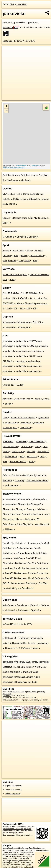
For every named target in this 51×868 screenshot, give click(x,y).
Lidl (18, 194)
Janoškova (22, 605)
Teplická (35, 610)
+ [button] (6, 106)
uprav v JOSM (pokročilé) (35, 692)
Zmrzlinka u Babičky (27, 237)
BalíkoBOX (44, 452)
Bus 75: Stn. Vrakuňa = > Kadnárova (20, 543)
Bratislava (25, 175)
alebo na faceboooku (13, 789)
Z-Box (6, 475)
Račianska (11, 28)
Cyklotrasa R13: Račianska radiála (22, 648)
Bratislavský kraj (11, 175)
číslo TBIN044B (28, 293)
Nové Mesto (13, 180)
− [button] (6, 111)
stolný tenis (24, 261)
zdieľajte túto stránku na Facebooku (18, 828)
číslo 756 (37, 322)
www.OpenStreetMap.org (34, 848)
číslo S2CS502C (18, 462)
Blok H (6, 223)
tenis (14, 251)
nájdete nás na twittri (13, 786)
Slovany (20, 509)
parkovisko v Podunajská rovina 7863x (21, 677)
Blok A (6, 218)
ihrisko (6, 251)
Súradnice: (8, 41)
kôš (13, 298)
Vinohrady (26, 180)
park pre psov (9, 261)
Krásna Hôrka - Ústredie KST (17, 624)
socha (38, 399)
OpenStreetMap (22, 165)
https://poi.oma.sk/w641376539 (14, 168)
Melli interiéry (20, 199)
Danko (26, 194)
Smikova (45, 605)
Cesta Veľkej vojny (23, 399)
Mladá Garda (11, 423)
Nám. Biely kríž (23, 514)
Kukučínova (8, 605)
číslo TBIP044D (10, 293)
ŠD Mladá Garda (38, 218)
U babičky (34, 199)
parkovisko (22, 4)
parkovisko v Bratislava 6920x (24, 672)
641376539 (7, 694)
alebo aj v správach (13, 794)
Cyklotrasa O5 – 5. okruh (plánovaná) (30, 643)
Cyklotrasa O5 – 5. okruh (15, 638)
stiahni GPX (7, 698)
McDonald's (8, 237)
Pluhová (34, 605)
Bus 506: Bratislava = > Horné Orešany (24, 578)
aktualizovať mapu (17, 692)
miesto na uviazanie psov (15, 275)
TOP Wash (35, 341)
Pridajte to (21, 867)
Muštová (37, 514)
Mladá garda (9, 322)
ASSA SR (22, 298)
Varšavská (10, 610)
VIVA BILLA (8, 194)
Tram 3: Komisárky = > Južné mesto (31, 568)
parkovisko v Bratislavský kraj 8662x (20, 682)
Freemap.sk (36, 165)
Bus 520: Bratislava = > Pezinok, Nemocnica (27, 573)
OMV (32, 346)
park (12, 280)
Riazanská (23, 504)
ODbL (33, 850)
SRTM (28, 865)
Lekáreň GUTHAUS (12, 385)
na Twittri (28, 829)
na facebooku (21, 827)
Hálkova (18, 519)
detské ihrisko (37, 256)
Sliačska (41, 509)
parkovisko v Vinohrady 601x (17, 662)
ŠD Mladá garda (20, 218)
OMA (12, 4)
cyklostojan (43, 418)
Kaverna (7, 399)
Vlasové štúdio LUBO (38, 480)
